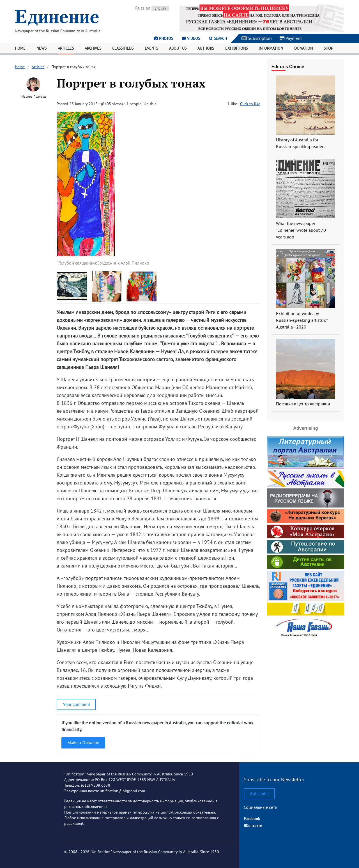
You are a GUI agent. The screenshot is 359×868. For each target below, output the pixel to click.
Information (271, 48)
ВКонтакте (253, 826)
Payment (291, 38)
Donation (303, 48)
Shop (328, 48)
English (160, 8)
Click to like (250, 104)
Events (151, 48)
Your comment (76, 704)
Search (218, 38)
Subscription (257, 38)
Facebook (252, 819)
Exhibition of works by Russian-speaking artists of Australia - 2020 (302, 320)
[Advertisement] (305, 675)
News (42, 48)
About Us (178, 48)
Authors (206, 48)
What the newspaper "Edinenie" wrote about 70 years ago (301, 230)
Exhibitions (236, 48)
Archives (93, 48)
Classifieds (123, 48)
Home (20, 48)
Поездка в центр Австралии (303, 404)
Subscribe (259, 794)
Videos (191, 38)
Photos (163, 38)
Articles (66, 48)
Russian (143, 8)
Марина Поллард (34, 96)
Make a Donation (83, 742)
